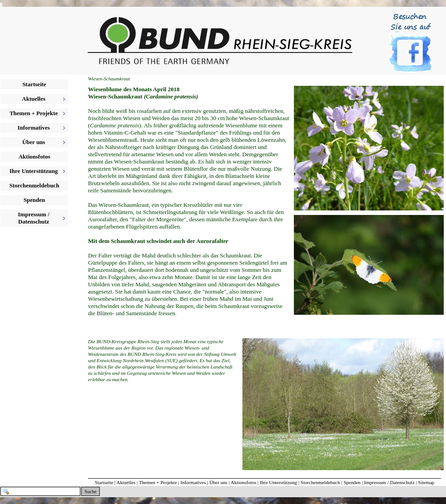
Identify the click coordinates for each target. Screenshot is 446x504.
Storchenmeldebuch (34, 185)
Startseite (35, 84)
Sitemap (426, 482)
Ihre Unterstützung (278, 482)
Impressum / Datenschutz (390, 482)
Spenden (34, 200)
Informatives (193, 482)
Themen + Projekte (158, 482)
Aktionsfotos (34, 156)
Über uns (218, 482)
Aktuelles (126, 482)
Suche (91, 491)
